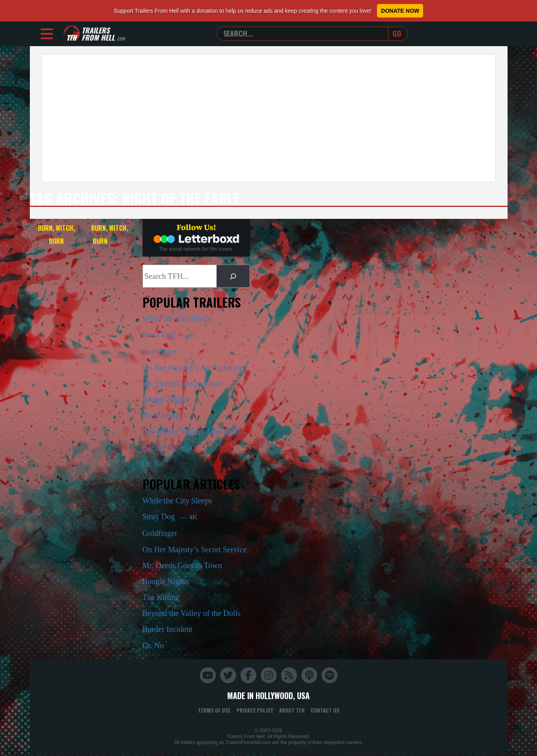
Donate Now (400, 11)
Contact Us (325, 710)
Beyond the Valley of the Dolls (192, 431)
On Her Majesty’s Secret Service (195, 368)
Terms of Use (214, 710)
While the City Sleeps (177, 319)
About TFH (292, 710)
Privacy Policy (255, 710)
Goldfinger (160, 351)
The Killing (161, 415)
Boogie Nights (166, 399)
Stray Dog (170, 335)
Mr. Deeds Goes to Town (182, 384)
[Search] (233, 276)
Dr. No (153, 464)
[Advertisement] (269, 118)
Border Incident (168, 448)
